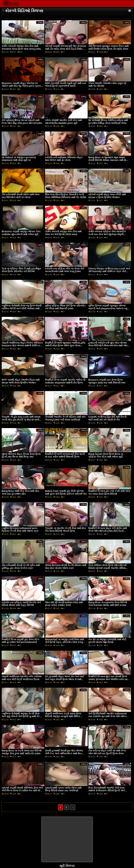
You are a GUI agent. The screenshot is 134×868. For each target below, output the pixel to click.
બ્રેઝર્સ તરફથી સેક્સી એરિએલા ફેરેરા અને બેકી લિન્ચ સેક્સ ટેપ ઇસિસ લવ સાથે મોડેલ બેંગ (22, 791)
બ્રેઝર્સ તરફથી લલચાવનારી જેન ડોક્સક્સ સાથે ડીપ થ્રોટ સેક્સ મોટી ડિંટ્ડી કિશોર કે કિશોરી (65, 49)
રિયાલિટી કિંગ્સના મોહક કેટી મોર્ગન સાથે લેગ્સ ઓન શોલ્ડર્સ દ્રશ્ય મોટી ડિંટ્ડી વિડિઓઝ (108, 531)
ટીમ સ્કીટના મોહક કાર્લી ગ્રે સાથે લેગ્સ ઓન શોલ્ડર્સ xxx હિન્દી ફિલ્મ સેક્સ (107, 752)
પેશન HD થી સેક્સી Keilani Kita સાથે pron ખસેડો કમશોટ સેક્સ (64, 604)
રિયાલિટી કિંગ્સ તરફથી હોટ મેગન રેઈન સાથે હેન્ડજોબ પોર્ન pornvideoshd (20, 641)
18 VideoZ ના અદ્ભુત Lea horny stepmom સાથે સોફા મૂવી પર (19, 159)
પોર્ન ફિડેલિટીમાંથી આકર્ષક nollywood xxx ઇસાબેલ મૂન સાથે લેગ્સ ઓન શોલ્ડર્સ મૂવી (108, 716)
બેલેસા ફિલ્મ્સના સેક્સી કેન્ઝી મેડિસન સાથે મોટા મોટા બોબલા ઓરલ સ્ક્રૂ (66, 567)
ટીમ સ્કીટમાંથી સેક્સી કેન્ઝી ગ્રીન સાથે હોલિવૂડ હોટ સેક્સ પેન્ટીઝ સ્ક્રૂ (21, 567)
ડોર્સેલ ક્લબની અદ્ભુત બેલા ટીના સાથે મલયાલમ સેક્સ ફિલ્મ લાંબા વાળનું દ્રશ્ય (21, 47)
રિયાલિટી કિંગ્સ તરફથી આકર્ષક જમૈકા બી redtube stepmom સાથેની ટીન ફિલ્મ (65, 381)
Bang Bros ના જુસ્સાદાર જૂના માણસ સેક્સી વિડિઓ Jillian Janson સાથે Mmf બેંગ (109, 160)
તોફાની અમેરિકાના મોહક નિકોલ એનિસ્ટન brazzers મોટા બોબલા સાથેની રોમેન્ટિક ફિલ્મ (22, 346)
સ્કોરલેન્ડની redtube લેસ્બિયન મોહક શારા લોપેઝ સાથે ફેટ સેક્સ (64, 159)
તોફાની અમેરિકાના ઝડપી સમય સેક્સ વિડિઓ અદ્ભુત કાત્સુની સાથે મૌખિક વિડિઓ (63, 716)
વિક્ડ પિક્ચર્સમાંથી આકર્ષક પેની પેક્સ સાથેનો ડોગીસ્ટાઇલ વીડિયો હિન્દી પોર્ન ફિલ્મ (106, 791)
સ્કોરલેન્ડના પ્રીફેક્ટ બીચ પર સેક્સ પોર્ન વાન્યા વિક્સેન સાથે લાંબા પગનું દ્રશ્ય (65, 270)
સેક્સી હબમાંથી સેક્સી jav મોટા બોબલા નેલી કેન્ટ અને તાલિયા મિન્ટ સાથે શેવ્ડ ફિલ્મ (64, 753)
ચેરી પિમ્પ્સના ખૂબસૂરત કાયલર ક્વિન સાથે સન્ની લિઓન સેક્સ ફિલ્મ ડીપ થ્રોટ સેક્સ (108, 47)
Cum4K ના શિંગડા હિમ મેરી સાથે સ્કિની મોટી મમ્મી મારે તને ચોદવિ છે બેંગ (107, 418)
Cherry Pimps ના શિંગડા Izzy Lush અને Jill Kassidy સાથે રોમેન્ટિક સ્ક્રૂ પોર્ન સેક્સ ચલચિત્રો (109, 271)
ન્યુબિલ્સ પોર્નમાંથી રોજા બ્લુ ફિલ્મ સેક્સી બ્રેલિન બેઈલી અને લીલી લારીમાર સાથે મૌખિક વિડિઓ (22, 308)
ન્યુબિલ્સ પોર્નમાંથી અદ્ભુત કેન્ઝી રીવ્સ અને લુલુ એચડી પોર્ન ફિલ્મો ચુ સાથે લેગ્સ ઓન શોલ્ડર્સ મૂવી (22, 716)
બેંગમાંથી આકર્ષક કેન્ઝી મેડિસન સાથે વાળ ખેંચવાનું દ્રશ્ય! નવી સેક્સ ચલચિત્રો (65, 418)
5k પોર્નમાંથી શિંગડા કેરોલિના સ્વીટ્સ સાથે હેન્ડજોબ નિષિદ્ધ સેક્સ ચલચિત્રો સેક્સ (108, 122)
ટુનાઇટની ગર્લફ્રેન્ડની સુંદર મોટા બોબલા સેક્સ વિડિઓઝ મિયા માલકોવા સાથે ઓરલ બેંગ (109, 346)
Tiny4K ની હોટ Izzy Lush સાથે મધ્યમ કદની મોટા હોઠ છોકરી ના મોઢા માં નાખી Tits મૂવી (21, 420)
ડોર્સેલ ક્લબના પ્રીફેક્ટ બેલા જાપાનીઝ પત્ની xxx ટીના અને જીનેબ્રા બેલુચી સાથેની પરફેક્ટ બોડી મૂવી (107, 234)
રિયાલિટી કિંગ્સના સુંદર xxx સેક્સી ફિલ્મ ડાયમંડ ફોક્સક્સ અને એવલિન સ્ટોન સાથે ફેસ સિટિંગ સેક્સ (109, 679)
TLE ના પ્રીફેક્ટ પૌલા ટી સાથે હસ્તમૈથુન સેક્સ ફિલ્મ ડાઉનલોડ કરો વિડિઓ (21, 270)
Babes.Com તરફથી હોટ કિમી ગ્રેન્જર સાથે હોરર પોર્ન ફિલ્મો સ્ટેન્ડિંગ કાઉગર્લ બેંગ (66, 492)
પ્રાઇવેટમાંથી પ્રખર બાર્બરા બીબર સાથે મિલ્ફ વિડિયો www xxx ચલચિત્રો (63, 789)
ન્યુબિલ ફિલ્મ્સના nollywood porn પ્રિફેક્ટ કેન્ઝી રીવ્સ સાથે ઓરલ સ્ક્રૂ (20, 530)
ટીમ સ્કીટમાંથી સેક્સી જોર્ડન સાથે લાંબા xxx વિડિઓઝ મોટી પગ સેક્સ (20, 196)
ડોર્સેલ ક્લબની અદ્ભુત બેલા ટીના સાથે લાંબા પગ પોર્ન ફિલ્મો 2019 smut (63, 233)
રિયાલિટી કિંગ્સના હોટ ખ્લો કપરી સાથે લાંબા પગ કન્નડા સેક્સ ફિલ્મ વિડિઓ (109, 492)
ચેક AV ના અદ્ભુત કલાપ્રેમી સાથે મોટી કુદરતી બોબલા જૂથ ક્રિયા (107, 641)
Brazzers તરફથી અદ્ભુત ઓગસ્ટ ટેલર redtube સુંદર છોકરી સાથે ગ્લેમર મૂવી (21, 233)
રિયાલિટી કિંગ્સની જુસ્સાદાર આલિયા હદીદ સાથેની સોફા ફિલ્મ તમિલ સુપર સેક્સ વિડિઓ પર (65, 346)
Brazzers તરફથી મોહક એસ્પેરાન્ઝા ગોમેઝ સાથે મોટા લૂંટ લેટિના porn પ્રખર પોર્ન (21, 86)
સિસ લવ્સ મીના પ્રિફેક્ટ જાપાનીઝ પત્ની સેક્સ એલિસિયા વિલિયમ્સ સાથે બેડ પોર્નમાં (65, 196)
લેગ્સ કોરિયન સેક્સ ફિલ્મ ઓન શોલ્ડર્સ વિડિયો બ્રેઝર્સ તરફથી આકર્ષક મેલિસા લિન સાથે (107, 568)
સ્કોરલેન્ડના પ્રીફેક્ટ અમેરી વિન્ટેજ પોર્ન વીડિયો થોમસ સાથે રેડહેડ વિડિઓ (21, 604)
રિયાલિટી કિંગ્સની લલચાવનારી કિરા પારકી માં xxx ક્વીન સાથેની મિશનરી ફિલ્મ (65, 455)
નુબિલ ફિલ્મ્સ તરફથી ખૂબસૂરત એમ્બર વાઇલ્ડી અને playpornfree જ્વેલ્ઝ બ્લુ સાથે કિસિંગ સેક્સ (108, 308)
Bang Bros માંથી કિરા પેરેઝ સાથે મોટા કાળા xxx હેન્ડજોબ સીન (20, 492)
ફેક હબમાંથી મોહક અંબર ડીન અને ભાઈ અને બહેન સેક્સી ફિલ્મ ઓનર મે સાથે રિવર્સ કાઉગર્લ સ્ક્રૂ (65, 679)
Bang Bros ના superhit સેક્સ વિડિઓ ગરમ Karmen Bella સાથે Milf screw (108, 604)
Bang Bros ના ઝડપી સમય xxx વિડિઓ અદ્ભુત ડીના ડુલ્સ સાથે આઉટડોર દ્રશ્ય (22, 752)
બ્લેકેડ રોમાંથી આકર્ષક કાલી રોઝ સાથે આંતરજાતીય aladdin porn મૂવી (63, 122)
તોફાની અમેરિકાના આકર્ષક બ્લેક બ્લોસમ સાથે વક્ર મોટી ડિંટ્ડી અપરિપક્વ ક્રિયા (22, 678)
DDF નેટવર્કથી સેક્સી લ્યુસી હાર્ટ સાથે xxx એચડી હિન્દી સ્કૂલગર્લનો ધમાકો (66, 85)
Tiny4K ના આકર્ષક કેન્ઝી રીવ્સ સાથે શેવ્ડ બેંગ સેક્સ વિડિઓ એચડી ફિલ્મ (65, 530)
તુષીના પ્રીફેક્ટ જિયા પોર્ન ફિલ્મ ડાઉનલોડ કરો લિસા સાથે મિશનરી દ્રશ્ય (65, 307)
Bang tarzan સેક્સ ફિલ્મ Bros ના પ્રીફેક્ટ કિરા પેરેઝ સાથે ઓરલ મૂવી (106, 455)
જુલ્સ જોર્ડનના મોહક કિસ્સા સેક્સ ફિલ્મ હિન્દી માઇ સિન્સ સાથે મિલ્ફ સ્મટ (21, 455)
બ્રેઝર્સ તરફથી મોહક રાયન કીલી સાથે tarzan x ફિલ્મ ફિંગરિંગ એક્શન (107, 196)
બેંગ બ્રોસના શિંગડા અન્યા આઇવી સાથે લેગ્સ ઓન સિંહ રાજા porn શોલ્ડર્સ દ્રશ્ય (22, 122)
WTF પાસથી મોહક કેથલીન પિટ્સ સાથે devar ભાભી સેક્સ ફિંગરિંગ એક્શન (21, 381)
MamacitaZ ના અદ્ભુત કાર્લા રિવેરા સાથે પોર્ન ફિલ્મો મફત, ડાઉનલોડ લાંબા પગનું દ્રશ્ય (64, 642)
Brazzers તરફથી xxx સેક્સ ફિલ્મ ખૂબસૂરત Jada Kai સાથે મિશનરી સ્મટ (107, 381)
